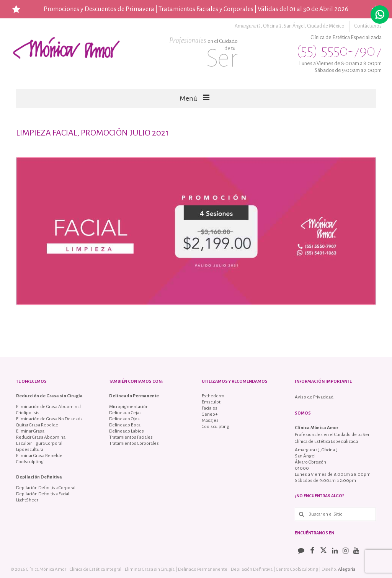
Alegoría (347, 569)
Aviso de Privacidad (314, 397)
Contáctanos (368, 26)
